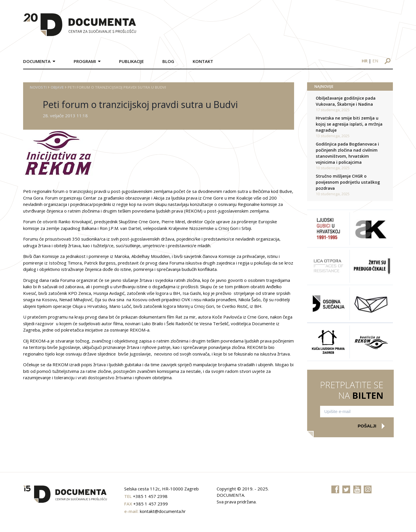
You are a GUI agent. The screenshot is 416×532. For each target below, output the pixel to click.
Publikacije (131, 61)
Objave (57, 87)
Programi (85, 61)
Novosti (38, 87)
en (375, 61)
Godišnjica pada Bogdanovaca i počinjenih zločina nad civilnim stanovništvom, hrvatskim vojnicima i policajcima (347, 153)
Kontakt (203, 61)
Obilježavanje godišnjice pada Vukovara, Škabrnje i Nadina (346, 101)
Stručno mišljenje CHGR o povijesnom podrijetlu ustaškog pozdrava (348, 182)
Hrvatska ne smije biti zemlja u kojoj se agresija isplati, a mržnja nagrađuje (349, 124)
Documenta (37, 61)
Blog (168, 61)
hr (365, 61)
